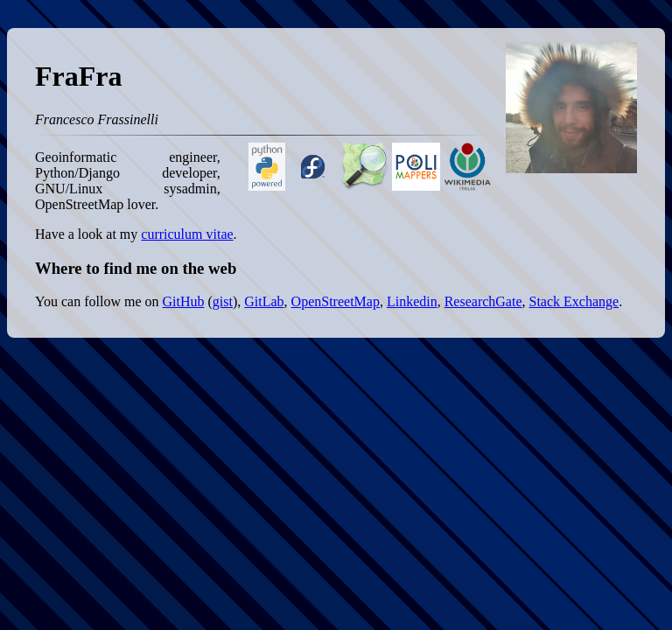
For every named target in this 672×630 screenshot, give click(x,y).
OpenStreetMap (336, 301)
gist (223, 301)
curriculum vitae (187, 234)
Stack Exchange (574, 301)
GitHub (183, 301)
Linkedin (412, 301)
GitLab (264, 301)
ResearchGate (483, 301)
